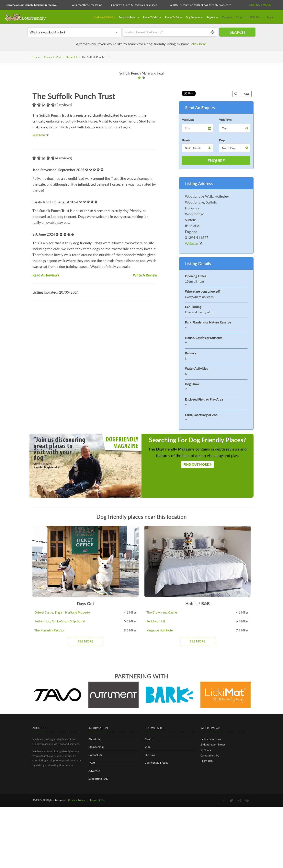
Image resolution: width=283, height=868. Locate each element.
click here (199, 44)
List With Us (252, 17)
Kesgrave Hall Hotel (160, 780)
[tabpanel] (141, 148)
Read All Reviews (46, 425)
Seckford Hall (156, 771)
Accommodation (128, 17)
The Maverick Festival (49, 780)
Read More (40, 284)
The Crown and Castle (162, 762)
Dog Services (193, 17)
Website (194, 393)
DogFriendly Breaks (104, 17)
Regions (211, 17)
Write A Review (145, 425)
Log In (270, 17)
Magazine (227, 17)
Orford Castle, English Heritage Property (62, 762)
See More (85, 791)
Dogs (222, 290)
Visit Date (188, 269)
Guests (186, 290)
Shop (239, 17)
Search (237, 32)
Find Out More (260, 5)
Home (36, 57)
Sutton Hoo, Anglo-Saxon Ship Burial (60, 771)
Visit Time (225, 269)
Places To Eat (172, 17)
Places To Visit (151, 17)
